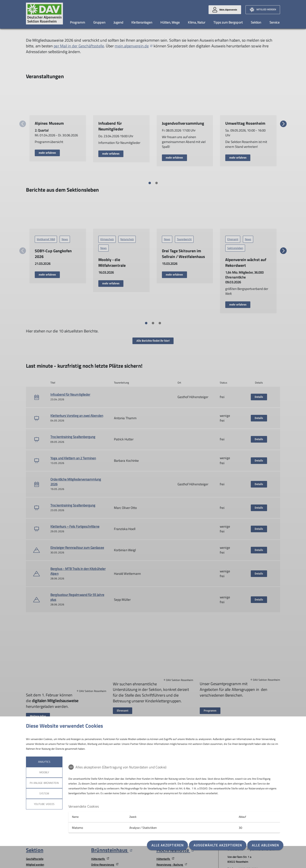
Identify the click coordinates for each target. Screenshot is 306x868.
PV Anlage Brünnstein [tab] (44, 783)
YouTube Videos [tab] (44, 804)
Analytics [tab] (44, 762)
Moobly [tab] (44, 772)
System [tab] (44, 793)
